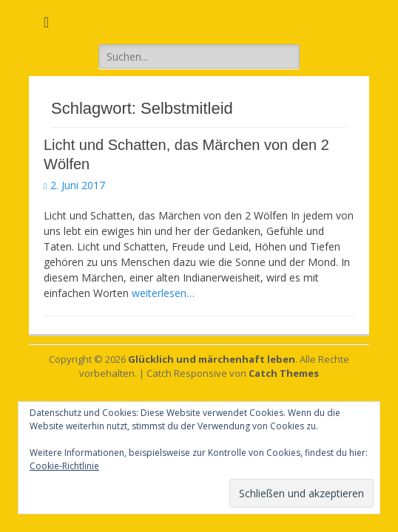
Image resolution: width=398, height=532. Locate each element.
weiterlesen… (163, 293)
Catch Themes (284, 373)
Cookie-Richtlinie (64, 466)
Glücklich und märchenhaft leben (212, 359)
